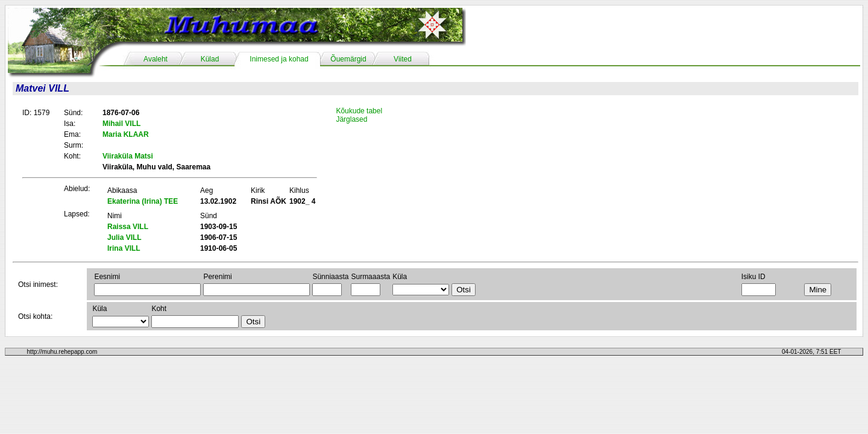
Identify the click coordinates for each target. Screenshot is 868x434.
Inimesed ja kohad (279, 59)
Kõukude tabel (359, 111)
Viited (403, 59)
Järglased (351, 119)
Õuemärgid (348, 59)
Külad (210, 59)
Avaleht (156, 59)
